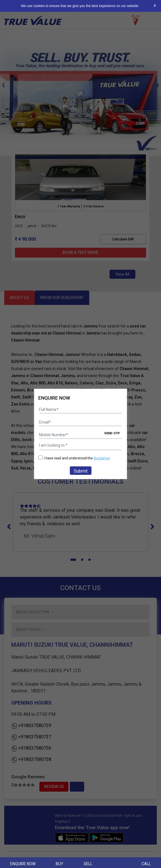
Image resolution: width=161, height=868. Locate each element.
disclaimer (102, 458)
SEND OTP (112, 433)
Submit (81, 471)
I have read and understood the (74, 458)
